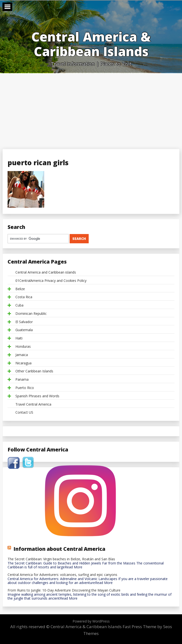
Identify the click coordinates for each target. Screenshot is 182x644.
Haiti (19, 338)
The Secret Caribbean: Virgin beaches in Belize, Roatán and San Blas (61, 559)
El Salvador (24, 322)
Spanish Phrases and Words (37, 396)
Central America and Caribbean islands (46, 272)
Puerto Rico (25, 388)
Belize (20, 289)
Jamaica (22, 355)
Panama (22, 380)
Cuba (19, 305)
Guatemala (24, 330)
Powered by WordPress (91, 621)
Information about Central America (59, 549)
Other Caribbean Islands (34, 371)
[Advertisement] (91, 110)
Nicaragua (23, 363)
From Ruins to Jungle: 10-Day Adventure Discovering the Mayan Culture (64, 590)
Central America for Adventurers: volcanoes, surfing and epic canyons (62, 575)
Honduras (23, 347)
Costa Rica (24, 297)
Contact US (24, 413)
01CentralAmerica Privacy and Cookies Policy (51, 281)
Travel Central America (33, 404)
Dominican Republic (31, 314)
